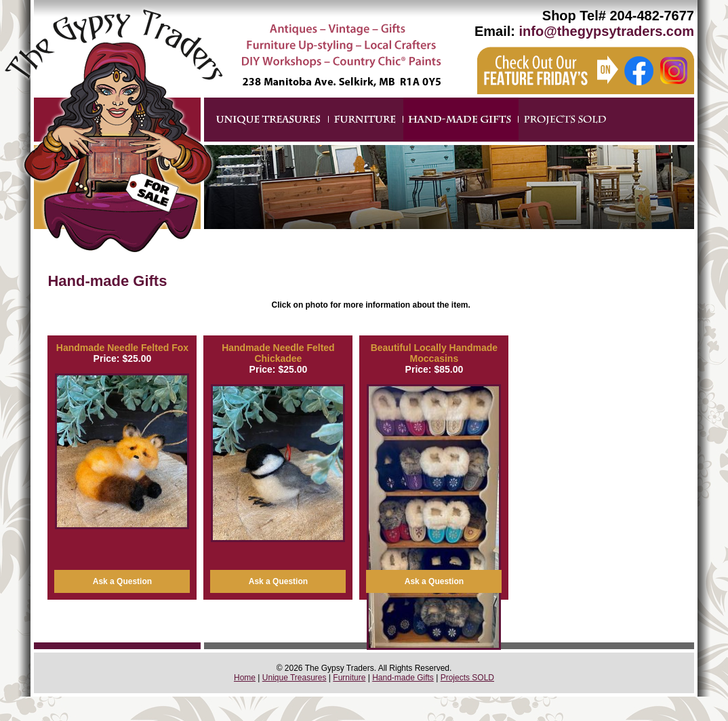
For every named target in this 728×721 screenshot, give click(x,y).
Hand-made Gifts (403, 678)
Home (245, 678)
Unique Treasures (295, 678)
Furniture (349, 678)
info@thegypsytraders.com (607, 31)
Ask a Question (122, 581)
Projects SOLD (467, 678)
